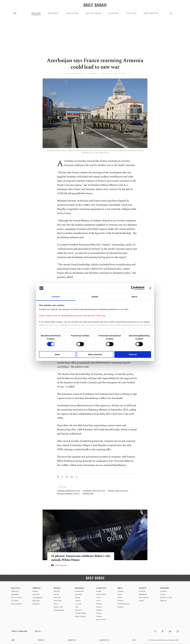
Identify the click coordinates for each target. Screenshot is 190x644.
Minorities (36, 601)
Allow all (133, 355)
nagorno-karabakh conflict (68, 494)
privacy (41, 640)
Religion (99, 610)
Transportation (81, 613)
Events (120, 598)
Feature (99, 616)
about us (72, 640)
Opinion (165, 588)
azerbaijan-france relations (94, 491)
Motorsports (144, 598)
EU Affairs (114, 13)
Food (98, 601)
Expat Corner (101, 619)
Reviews (121, 607)
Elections (131, 13)
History (99, 613)
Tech (77, 607)
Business (80, 588)
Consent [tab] (56, 297)
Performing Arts (124, 604)
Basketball (143, 594)
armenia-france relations (118, 491)
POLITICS (16, 588)
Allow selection (95, 355)
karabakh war (88, 494)
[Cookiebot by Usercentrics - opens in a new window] (133, 288)
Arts (120, 588)
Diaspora (36, 604)
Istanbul (35, 591)
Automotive (79, 591)
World (57, 588)
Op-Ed (163, 594)
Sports (143, 588)
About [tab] (134, 297)
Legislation (72, 13)
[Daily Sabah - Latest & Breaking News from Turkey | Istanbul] (95, 5)
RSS (134, 640)
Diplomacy (53, 13)
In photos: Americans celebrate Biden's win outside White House (79, 558)
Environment (101, 594)
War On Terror (93, 13)
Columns (164, 591)
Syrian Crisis (58, 607)
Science (99, 607)
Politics (36, 13)
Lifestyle (101, 588)
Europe (56, 594)
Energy (78, 598)
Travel (99, 598)
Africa (56, 604)
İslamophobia (59, 610)
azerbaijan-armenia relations (69, 491)
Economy (78, 594)
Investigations (38, 598)
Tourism (78, 604)
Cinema (120, 591)
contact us (105, 640)
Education (36, 594)
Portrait (120, 601)
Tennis (141, 601)
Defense (78, 610)
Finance (78, 601)
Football (142, 591)
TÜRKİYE (37, 588)
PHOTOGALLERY (61, 565)
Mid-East (57, 591)
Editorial (163, 601)
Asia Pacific (58, 601)
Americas (57, 598)
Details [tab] (95, 297)
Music (120, 594)
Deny (57, 355)
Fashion (99, 604)
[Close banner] (150, 288)
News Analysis (151, 13)
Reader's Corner (166, 598)
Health (99, 591)
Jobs (13, 640)
